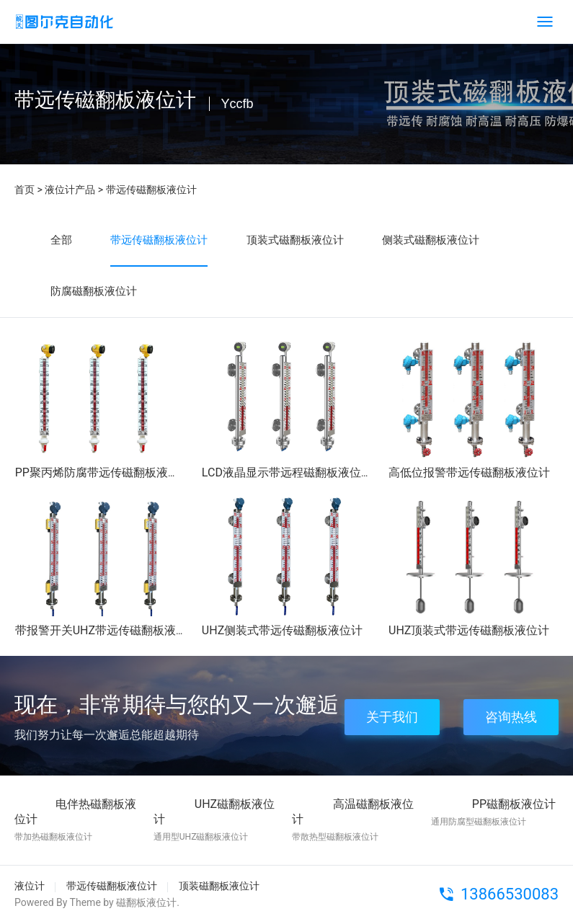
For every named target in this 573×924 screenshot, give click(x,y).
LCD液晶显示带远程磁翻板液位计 (287, 472)
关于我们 (392, 717)
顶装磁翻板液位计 (219, 886)
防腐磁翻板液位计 (94, 291)
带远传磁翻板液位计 (151, 190)
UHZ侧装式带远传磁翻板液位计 (282, 630)
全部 (61, 240)
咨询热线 (511, 717)
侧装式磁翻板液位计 (431, 240)
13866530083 (510, 894)
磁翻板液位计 (146, 902)
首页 (25, 190)
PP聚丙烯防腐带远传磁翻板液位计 (103, 472)
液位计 (30, 886)
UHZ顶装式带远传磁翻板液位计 (469, 630)
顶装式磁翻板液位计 (295, 240)
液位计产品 (70, 190)
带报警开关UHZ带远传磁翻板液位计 (107, 630)
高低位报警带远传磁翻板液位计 (469, 472)
